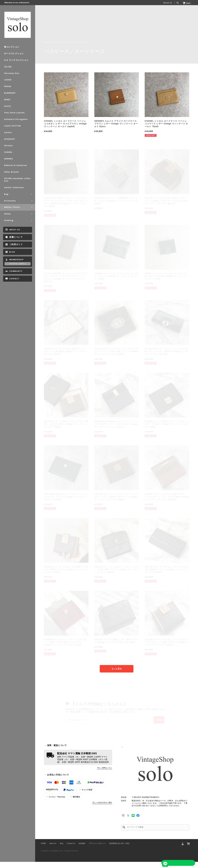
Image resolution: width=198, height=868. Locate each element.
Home (47, 42)
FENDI (7, 100)
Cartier (8, 132)
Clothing (9, 220)
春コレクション (12, 47)
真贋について (16, 237)
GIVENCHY (10, 139)
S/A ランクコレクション (16, 60)
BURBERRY (10, 93)
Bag (6, 194)
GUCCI (8, 106)
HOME (43, 850)
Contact (14, 279)
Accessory (10, 201)
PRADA (8, 86)
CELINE (8, 67)
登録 (150, 725)
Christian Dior (12, 73)
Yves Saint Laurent (14, 113)
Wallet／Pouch (12, 207)
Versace (8, 146)
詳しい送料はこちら (105, 774)
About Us (168, 3)
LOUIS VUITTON (13, 126)
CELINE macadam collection (17, 180)
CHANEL (8, 152)
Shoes (7, 214)
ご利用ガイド (16, 244)
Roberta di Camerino (16, 165)
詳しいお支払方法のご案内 (102, 809)
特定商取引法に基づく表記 (119, 850)
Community (16, 271)
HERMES (9, 159)
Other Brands (11, 172)
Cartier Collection (14, 187)
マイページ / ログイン (18, 264)
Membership (16, 260)
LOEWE (8, 80)
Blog (12, 252)
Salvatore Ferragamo (16, 119)
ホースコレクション (14, 53)
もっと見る (117, 669)
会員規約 (82, 850)
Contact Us (71, 850)
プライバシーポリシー (97, 850)
